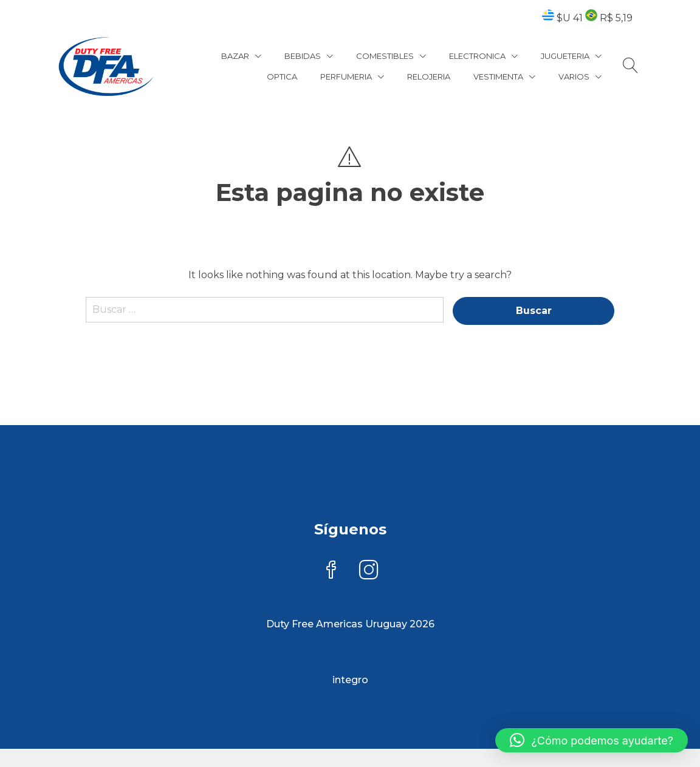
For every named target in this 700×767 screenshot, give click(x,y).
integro (350, 680)
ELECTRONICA (477, 56)
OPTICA (282, 77)
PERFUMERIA (346, 77)
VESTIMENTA (498, 77)
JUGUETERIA (565, 56)
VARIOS (574, 77)
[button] (592, 740)
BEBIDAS (303, 56)
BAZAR (235, 56)
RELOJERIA (429, 77)
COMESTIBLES (385, 56)
